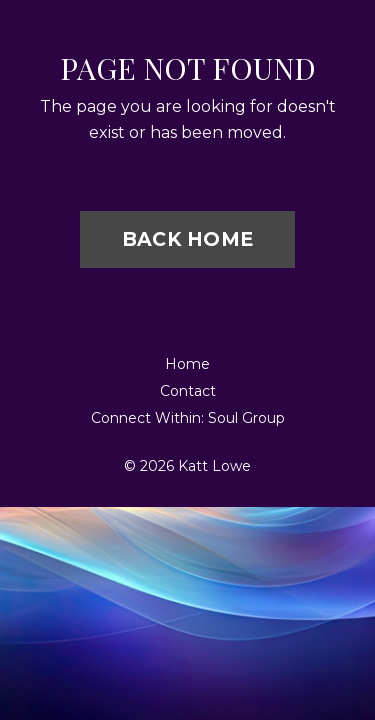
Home (187, 364)
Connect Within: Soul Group (188, 418)
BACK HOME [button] (187, 239)
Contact (188, 391)
